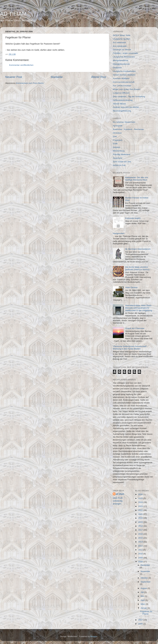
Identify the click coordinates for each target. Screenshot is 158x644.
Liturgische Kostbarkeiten (124, 71)
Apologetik (118, 126)
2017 (141, 530)
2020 (141, 518)
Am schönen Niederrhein (124, 122)
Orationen (117, 68)
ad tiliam (120, 494)
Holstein (117, 147)
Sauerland (118, 158)
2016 (141, 534)
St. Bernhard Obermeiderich (138, 249)
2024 (141, 502)
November (145, 571)
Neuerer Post (14, 77)
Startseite (57, 77)
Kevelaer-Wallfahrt (121, 78)
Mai (143, 596)
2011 (141, 550)
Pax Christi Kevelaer (122, 86)
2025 (141, 498)
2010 (141, 554)
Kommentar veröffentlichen (21, 65)
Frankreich (118, 140)
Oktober (145, 578)
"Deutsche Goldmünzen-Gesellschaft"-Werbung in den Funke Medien (130, 348)
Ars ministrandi (120, 46)
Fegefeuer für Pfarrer (146, 613)
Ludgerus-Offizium (121, 93)
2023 (141, 506)
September (146, 582)
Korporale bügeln (133, 218)
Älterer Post (99, 77)
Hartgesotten (119, 233)
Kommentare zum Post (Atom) (30, 83)
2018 (141, 526)
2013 (141, 546)
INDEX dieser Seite (122, 35)
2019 (141, 522)
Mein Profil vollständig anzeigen (118, 501)
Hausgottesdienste (121, 64)
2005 (141, 624)
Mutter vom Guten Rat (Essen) (127, 89)
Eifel (115, 137)
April (143, 600)
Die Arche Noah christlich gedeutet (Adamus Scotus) (137, 268)
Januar (144, 608)
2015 (141, 538)
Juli (143, 592)
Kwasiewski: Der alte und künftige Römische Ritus (137, 179)
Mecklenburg (119, 151)
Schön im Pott (119, 165)
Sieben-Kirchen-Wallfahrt (124, 75)
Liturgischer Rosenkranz (124, 57)
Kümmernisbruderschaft (124, 82)
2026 (141, 494)
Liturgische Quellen (122, 39)
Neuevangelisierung (122, 111)
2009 (141, 558)
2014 (141, 542)
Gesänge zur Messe (122, 50)
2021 (141, 514)
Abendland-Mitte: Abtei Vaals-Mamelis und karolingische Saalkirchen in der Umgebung (139, 308)
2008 (141, 562)
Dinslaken (117, 133)
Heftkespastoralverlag (123, 100)
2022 (141, 510)
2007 (141, 620)
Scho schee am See (122, 162)
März (143, 604)
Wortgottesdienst (120, 60)
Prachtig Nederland (122, 154)
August (144, 588)
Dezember (145, 565)
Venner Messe (119, 104)
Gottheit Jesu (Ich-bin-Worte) (126, 107)
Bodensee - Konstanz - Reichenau (128, 129)
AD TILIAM (13, 14)
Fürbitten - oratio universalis (125, 53)
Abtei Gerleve (131, 287)
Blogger (94, 636)
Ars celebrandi (119, 42)
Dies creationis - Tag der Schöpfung (129, 97)
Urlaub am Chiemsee (135, 328)
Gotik (115, 144)
